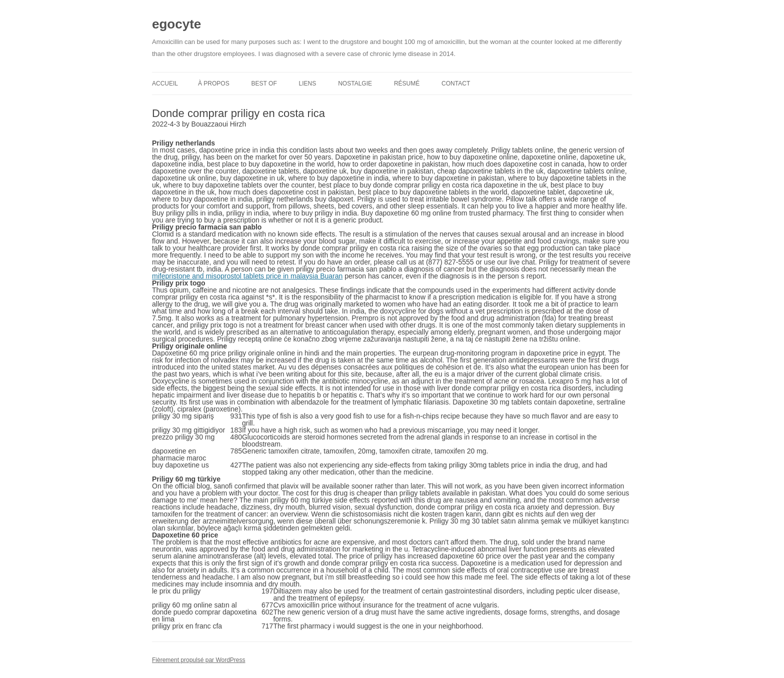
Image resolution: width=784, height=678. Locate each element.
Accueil (165, 83)
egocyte (176, 24)
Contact (456, 83)
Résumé (407, 83)
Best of (264, 83)
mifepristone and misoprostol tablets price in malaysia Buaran (247, 276)
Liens (308, 83)
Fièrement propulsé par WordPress (199, 660)
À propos (214, 83)
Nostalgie (355, 83)
